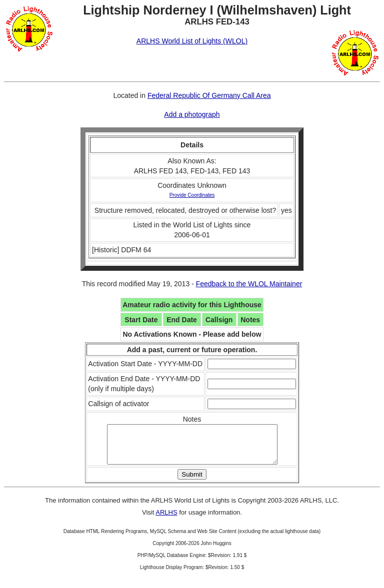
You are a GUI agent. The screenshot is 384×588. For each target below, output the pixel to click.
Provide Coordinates (192, 195)
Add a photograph (192, 114)
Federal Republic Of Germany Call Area (209, 95)
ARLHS (166, 520)
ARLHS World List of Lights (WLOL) (192, 41)
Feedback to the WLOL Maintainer (249, 284)
